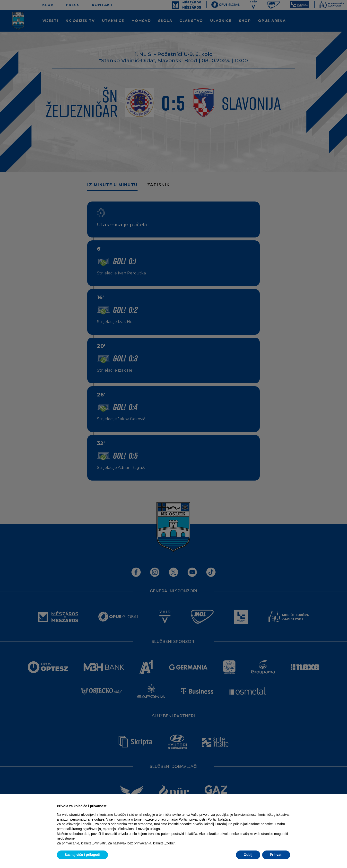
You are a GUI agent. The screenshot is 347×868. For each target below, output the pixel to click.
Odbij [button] (248, 855)
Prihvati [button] (276, 855)
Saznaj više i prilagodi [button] (82, 855)
